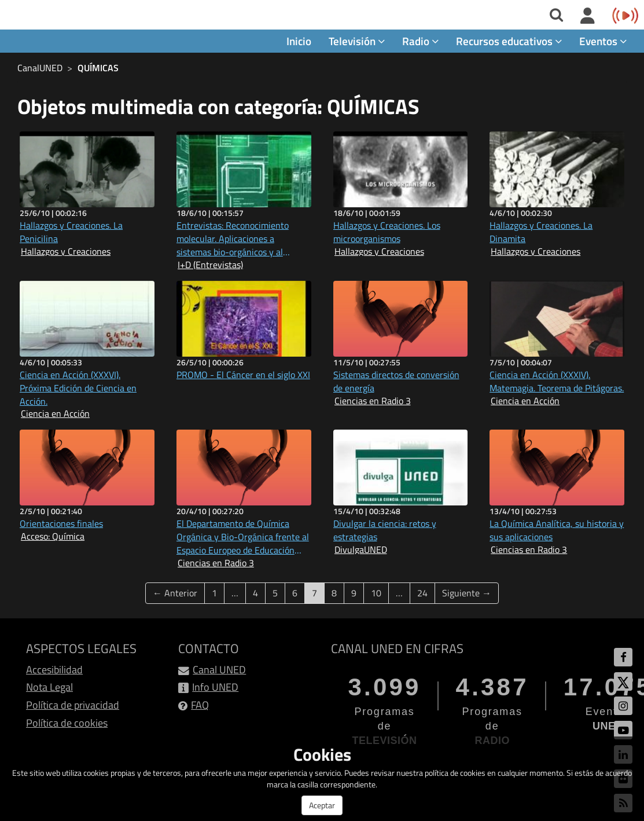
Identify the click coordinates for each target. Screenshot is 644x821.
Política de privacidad (73, 705)
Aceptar (322, 805)
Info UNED (215, 688)
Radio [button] (420, 41)
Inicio (299, 41)
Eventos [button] (603, 41)
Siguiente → (467, 593)
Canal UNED (219, 670)
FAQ (200, 705)
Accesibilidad (54, 670)
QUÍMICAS (98, 68)
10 (376, 593)
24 (422, 593)
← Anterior (175, 593)
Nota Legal (49, 688)
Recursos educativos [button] (509, 41)
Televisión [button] (357, 41)
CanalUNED (40, 68)
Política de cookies (67, 723)
